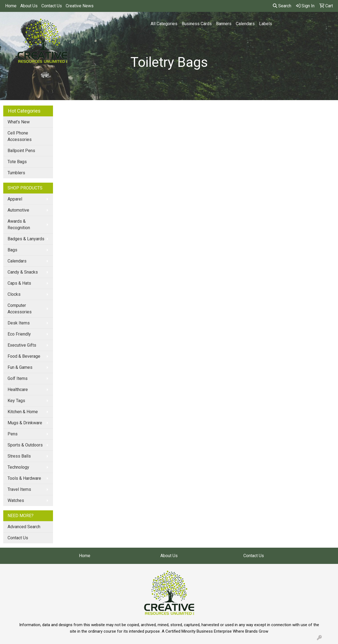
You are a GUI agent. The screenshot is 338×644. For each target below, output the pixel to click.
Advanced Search (24, 527)
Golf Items (18, 378)
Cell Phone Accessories (20, 136)
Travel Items (19, 489)
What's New (19, 122)
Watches (16, 500)
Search (282, 6)
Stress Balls (19, 456)
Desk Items (19, 323)
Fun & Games (20, 367)
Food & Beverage (24, 356)
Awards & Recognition (19, 224)
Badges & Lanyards (26, 239)
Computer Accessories (20, 309)
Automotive (18, 210)
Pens (13, 434)
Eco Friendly (19, 334)
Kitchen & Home (23, 412)
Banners (224, 24)
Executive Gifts (22, 345)
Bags (12, 250)
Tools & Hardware (24, 478)
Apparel (15, 199)
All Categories (164, 24)
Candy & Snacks (23, 272)
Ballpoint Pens (21, 151)
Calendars (245, 24)
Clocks (14, 294)
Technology (18, 467)
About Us (29, 6)
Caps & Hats (19, 283)
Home (11, 6)
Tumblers (16, 173)
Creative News (80, 6)
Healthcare (18, 390)
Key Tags (16, 401)
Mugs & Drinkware (25, 423)
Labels (266, 24)
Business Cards (197, 24)
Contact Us (52, 6)
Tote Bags (17, 162)
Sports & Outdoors (25, 445)
